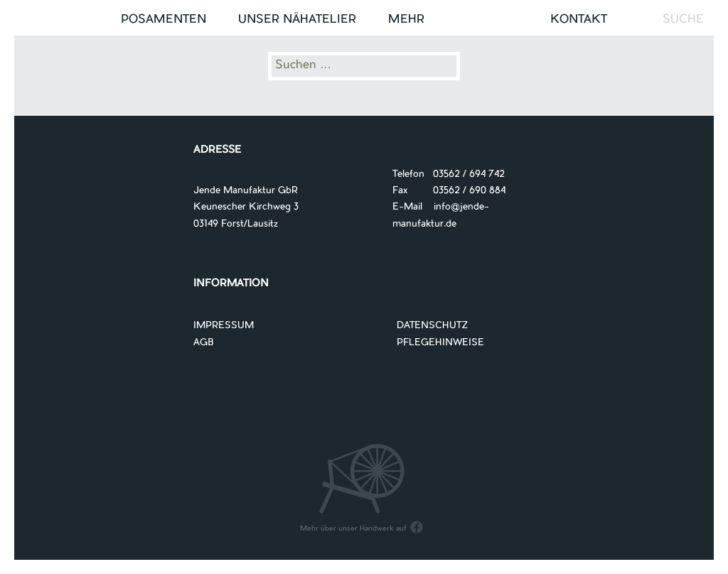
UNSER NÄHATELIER (297, 20)
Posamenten (164, 20)
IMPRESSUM (224, 326)
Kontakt (579, 20)
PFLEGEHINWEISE (440, 343)
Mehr (406, 20)
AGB (204, 343)
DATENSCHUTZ (433, 326)
